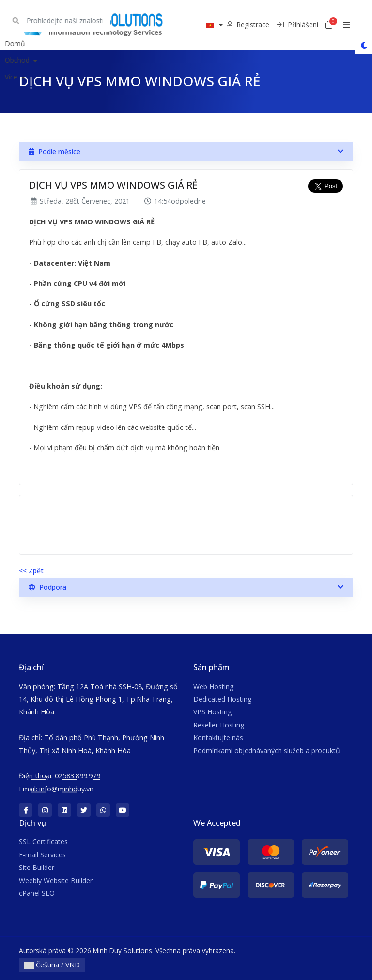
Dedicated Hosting (222, 699)
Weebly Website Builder (56, 880)
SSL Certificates (43, 842)
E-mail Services (42, 855)
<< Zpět (31, 571)
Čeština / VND (52, 965)
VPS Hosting (212, 712)
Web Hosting (213, 687)
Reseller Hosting (219, 725)
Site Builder (37, 867)
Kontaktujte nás (218, 737)
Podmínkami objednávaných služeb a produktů (267, 751)
